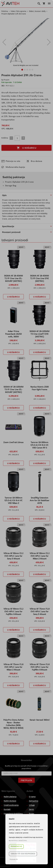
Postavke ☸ (14, 860)
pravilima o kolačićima (18, 841)
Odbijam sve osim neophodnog (23, 854)
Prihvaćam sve (16, 847)
